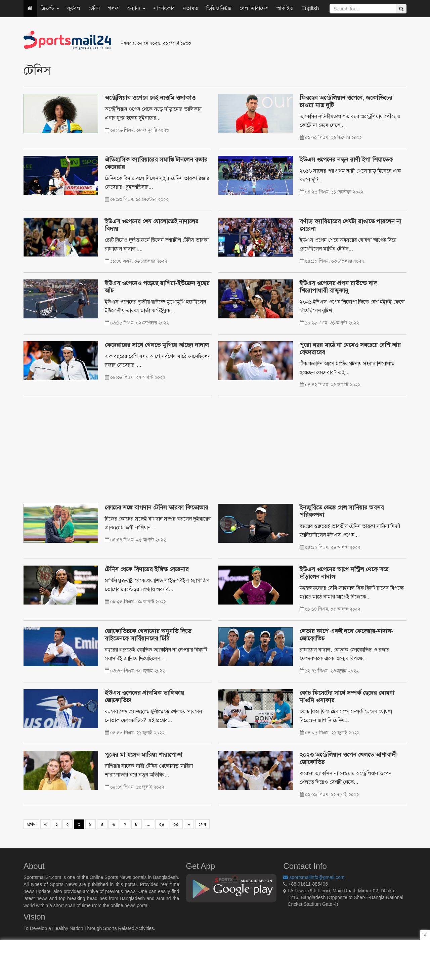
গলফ (113, 8)
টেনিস (94, 8)
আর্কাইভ (285, 8)
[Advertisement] (297, 40)
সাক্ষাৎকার (164, 8)
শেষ (202, 824)
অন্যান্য (136, 8)
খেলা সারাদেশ (254, 8)
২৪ (162, 824)
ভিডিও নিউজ (219, 8)
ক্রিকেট (50, 8)
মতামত (190, 8)
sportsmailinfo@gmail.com (314, 877)
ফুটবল (74, 8)
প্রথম (31, 824)
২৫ (176, 824)
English (310, 8)
